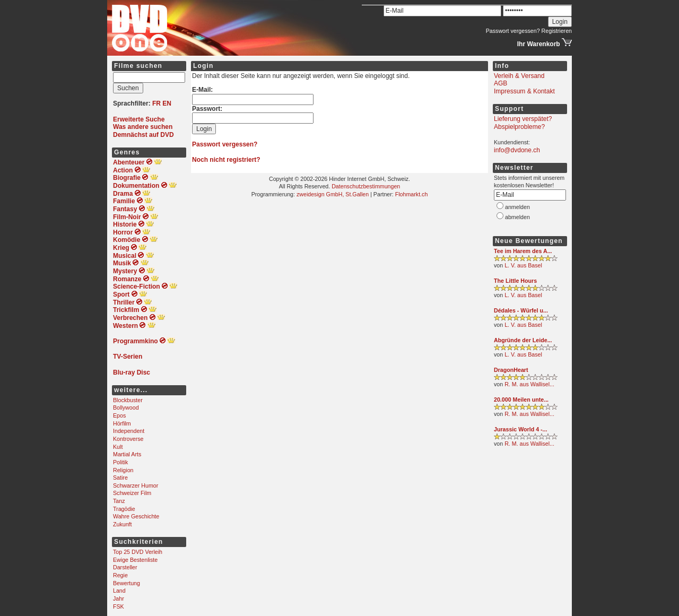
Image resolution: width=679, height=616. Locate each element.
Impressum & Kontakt (524, 91)
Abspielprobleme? (519, 127)
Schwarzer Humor (136, 485)
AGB (500, 83)
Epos (119, 415)
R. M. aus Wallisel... (529, 384)
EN (167, 103)
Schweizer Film (132, 493)
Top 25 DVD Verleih (138, 552)
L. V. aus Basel (523, 265)
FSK (119, 606)
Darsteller (125, 567)
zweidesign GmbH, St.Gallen (333, 194)
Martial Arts (127, 454)
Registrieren (557, 31)
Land (119, 591)
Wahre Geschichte (136, 516)
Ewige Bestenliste (135, 560)
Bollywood (126, 407)
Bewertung (127, 583)
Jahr (119, 598)
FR (156, 103)
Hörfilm (122, 423)
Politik (120, 462)
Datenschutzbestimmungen (366, 186)
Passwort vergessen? (513, 31)
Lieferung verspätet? (523, 119)
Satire (120, 478)
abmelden (517, 217)
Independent (129, 431)
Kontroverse (128, 439)
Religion (123, 470)
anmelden (517, 207)
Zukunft (123, 524)
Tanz (119, 501)
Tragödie (124, 509)
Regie (120, 575)
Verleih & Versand (519, 76)
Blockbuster (128, 400)
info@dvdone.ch (517, 150)
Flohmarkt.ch (412, 194)
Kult (118, 447)
